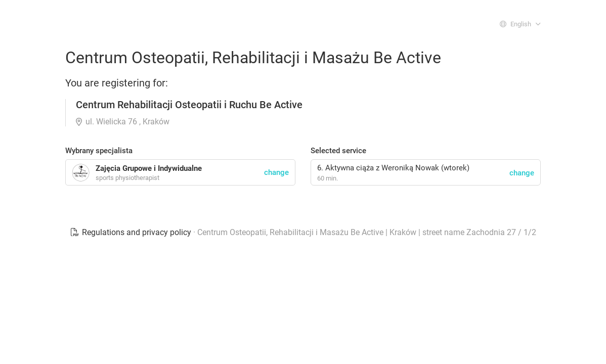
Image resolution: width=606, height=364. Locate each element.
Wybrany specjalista (99, 151)
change (522, 173)
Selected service (338, 151)
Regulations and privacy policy (132, 232)
